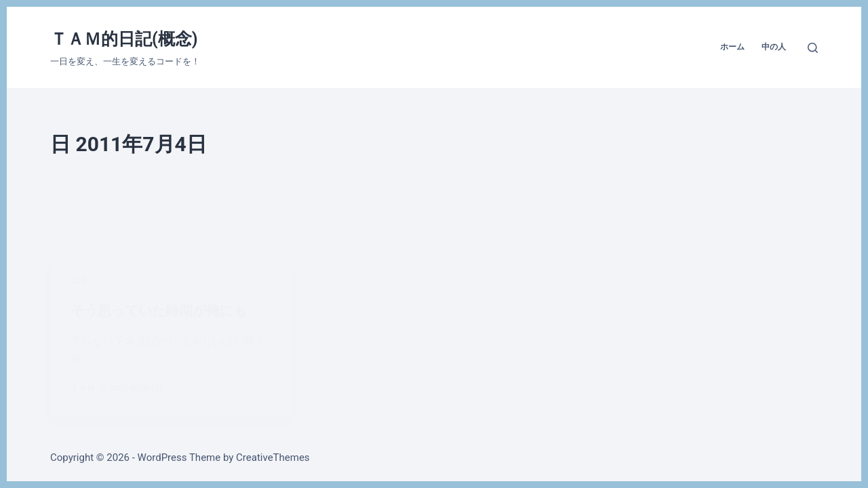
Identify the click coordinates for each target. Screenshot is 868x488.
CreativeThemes (273, 457)
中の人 (774, 47)
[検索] (813, 48)
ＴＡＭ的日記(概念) (124, 39)
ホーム (732, 47)
